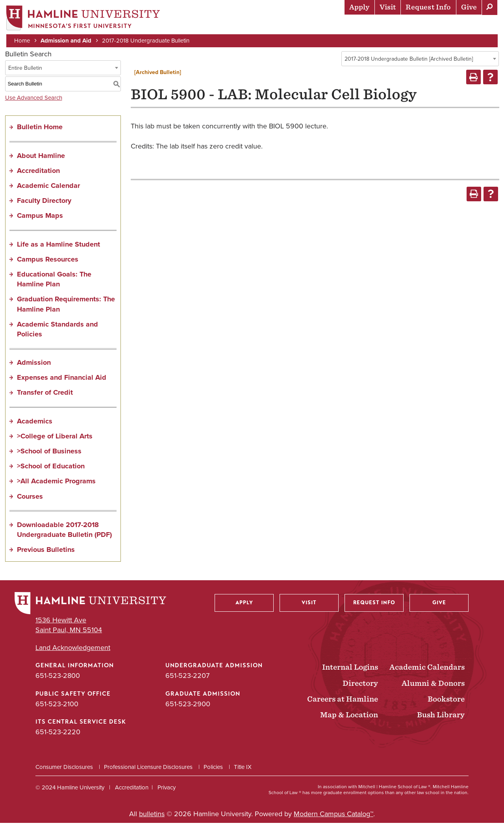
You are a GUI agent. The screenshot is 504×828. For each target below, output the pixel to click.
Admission (34, 368)
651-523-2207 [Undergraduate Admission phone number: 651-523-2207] (187, 681)
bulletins (152, 819)
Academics (272, 26)
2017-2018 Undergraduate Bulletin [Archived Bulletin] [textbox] (409, 64)
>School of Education (51, 471)
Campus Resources (48, 264)
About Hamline (469, 26)
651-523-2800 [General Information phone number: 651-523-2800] (58, 681)
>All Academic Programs (56, 486)
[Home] (85, 18)
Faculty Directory (44, 206)
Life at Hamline (327, 26)
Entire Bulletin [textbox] (25, 73)
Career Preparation (398, 26)
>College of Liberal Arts (55, 441)
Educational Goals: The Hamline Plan (54, 284)
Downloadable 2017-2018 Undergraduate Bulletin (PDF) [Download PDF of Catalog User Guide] (64, 534)
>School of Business (49, 456)
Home (24, 40)
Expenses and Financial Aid (62, 382)
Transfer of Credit (45, 397)
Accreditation (38, 175)
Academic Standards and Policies (57, 334)
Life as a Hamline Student (58, 249)
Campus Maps (40, 221)
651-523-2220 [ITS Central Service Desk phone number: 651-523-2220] (58, 737)
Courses (30, 501)
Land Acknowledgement (73, 653)
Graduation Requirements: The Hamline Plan (66, 309)
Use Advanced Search (34, 102)
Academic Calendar (48, 191)
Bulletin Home (40, 132)
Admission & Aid (217, 26)
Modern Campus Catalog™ (334, 819)
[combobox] (420, 64)
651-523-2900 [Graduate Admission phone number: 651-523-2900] (188, 709)
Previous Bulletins (46, 555)
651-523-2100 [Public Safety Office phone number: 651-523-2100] (57, 709)
